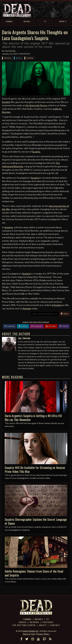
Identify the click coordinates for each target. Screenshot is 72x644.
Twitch (64, 326)
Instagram (37, 326)
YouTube (51, 326)
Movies (19, 58)
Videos (22, 622)
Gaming (27, 619)
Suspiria (30, 58)
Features (48, 622)
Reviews (34, 622)
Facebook (10, 326)
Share (65, 314)
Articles (8, 58)
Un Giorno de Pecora (36, 105)
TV (47, 619)
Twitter (23, 326)
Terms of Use (29, 634)
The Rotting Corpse (24, 625)
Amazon (27, 308)
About (43, 625)
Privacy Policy (43, 634)
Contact (55, 625)
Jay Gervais (10, 51)
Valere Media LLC (31, 631)
